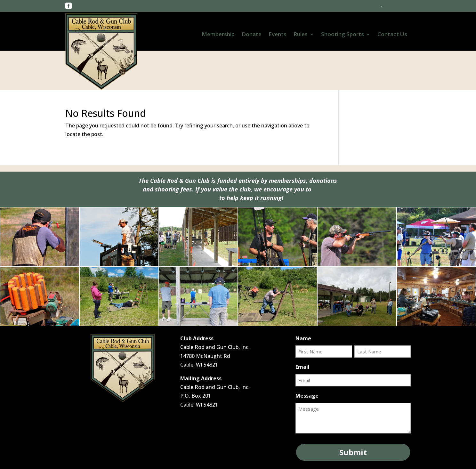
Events (278, 35)
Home (372, 6)
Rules (301, 35)
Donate (252, 35)
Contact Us (397, 6)
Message (307, 396)
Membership (218, 35)
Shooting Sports (343, 35)
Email (303, 367)
